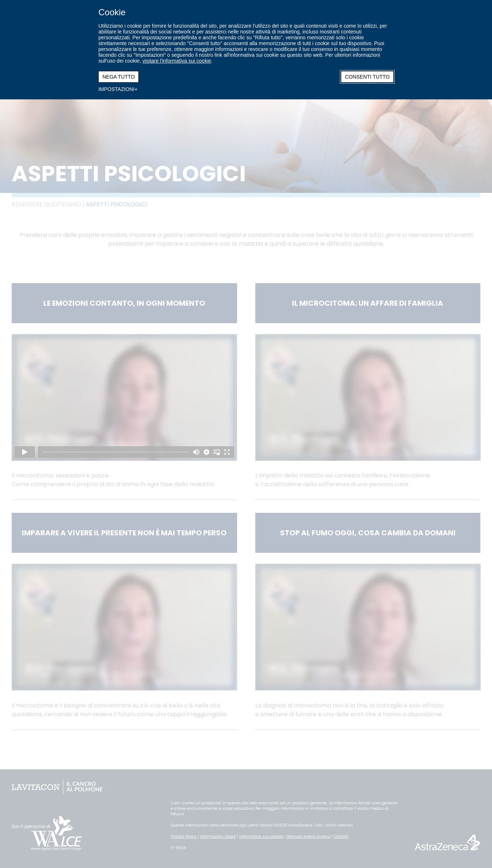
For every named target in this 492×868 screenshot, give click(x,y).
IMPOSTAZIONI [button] (116, 89)
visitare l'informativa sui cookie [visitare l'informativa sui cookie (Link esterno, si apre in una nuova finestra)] (177, 61)
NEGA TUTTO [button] (119, 77)
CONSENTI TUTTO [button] (367, 77)
